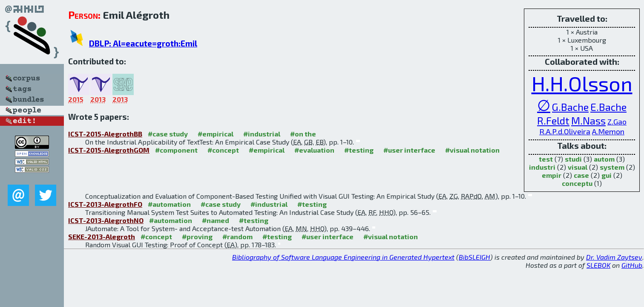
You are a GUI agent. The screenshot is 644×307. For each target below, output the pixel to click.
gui (607, 175)
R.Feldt (553, 120)
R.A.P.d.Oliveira (565, 131)
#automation (169, 204)
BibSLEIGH (474, 257)
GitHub (632, 265)
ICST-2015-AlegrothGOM (109, 150)
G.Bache (570, 107)
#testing (359, 150)
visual (578, 167)
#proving (197, 236)
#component (176, 150)
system (612, 167)
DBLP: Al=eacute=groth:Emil (143, 43)
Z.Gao (617, 122)
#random (237, 236)
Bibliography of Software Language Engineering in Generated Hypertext (343, 257)
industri (542, 167)
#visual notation (472, 150)
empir (552, 175)
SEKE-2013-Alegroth (102, 236)
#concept (223, 150)
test (546, 159)
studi (573, 159)
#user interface (409, 150)
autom (604, 159)
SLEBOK (598, 265)
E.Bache (608, 107)
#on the (303, 134)
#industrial (262, 134)
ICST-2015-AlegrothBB (105, 134)
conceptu (577, 183)
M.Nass (588, 120)
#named (216, 220)
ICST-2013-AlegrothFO (105, 204)
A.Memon (608, 131)
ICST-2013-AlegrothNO (106, 220)
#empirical (216, 134)
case (581, 175)
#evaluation (314, 150)
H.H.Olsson (582, 83)
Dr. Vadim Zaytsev (614, 257)
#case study (168, 134)
